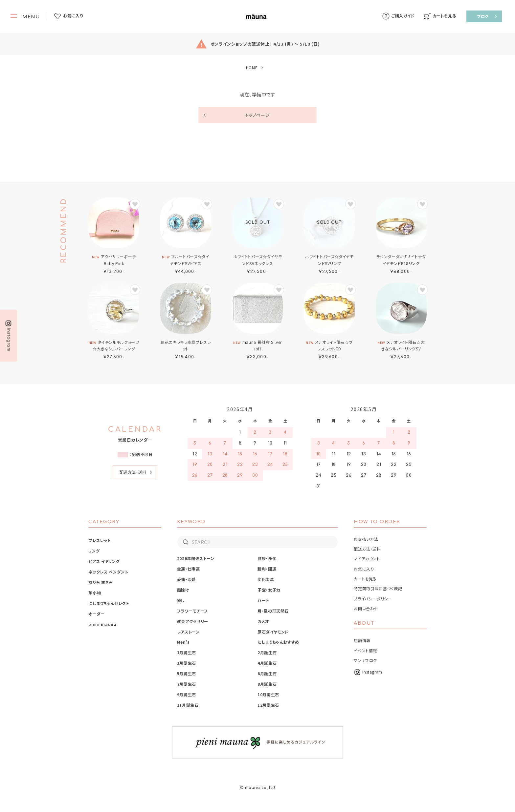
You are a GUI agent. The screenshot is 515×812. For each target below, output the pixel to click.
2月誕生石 (267, 652)
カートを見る (365, 579)
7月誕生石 (187, 684)
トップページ (258, 115)
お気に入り (364, 569)
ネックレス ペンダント (108, 572)
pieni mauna (102, 624)
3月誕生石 (187, 663)
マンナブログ (365, 660)
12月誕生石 (268, 705)
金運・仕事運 (189, 569)
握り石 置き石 (101, 582)
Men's (183, 642)
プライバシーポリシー (373, 599)
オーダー (97, 614)
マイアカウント (367, 559)
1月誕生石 (187, 652)
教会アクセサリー (193, 621)
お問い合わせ (366, 608)
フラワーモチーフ (192, 611)
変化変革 (266, 579)
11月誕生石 (188, 705)
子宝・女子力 (269, 590)
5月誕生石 (187, 673)
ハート (263, 600)
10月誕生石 (268, 694)
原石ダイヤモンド (273, 632)
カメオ (263, 621)
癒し (181, 600)
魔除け (183, 590)
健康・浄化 (267, 558)
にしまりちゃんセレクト (109, 603)
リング (94, 551)
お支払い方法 (366, 539)
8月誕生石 (267, 684)
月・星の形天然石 (273, 611)
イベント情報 (365, 650)
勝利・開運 (267, 569)
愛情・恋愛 (186, 579)
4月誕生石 (267, 663)
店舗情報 (362, 640)
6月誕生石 (267, 673)
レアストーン (188, 632)
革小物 (95, 593)
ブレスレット (100, 540)
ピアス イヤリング (104, 561)
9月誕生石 (187, 694)
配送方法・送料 (133, 472)
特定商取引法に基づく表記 (378, 588)
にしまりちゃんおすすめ (278, 642)
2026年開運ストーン (196, 558)
